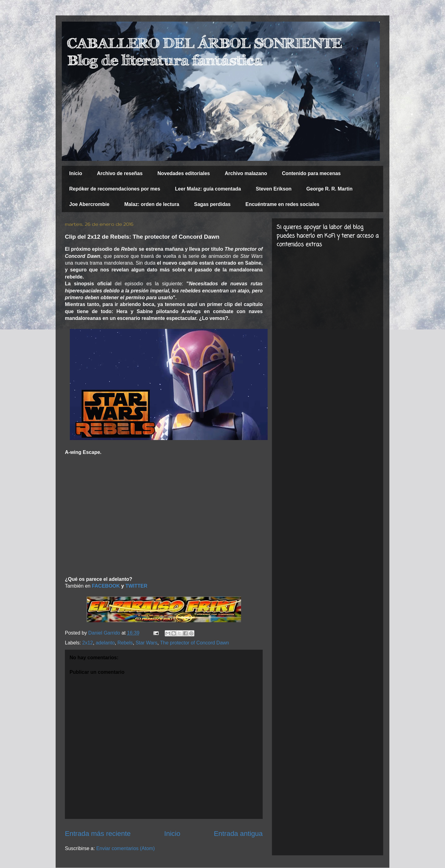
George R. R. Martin (329, 189)
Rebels (125, 643)
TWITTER (136, 586)
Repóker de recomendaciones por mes (115, 189)
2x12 (88, 643)
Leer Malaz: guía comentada (208, 189)
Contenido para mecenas (311, 173)
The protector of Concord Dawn (195, 643)
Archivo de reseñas (120, 173)
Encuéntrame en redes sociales (282, 204)
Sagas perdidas (212, 204)
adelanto (105, 643)
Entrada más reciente (98, 834)
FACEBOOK (106, 586)
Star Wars (147, 643)
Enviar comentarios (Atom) (125, 848)
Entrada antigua (238, 834)
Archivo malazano (246, 173)
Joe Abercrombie (89, 204)
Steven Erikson (274, 189)
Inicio (76, 173)
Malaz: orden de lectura (152, 204)
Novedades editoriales (184, 173)
